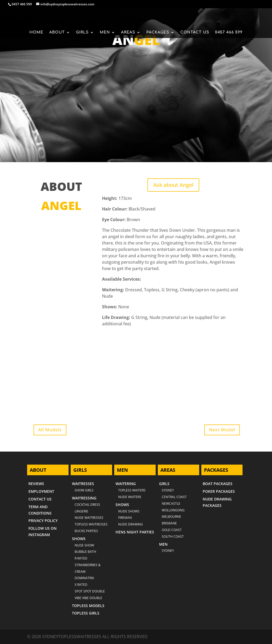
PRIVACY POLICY (43, 521)
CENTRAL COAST (174, 497)
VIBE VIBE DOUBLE (88, 598)
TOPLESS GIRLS (86, 613)
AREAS (128, 32)
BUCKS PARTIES (86, 531)
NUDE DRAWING (131, 524)
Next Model (222, 430)
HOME (37, 32)
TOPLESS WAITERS (132, 490)
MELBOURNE (171, 517)
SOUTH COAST (173, 536)
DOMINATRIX (84, 578)
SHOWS (79, 539)
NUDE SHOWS (129, 511)
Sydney (168, 490)
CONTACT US (195, 32)
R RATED (81, 558)
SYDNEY (168, 551)
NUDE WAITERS (130, 497)
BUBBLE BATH (85, 552)
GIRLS (82, 32)
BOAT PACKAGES (218, 484)
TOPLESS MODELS (88, 606)
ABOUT (57, 32)
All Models (50, 430)
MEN (105, 32)
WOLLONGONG (173, 510)
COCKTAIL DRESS (87, 505)
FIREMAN (125, 518)
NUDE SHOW (84, 545)
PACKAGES (158, 32)
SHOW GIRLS (84, 490)
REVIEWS (36, 484)
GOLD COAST (172, 530)
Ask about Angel (173, 185)
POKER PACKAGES (219, 491)
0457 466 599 (22, 4)
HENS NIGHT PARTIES (135, 532)
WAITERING (126, 484)
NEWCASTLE (171, 504)
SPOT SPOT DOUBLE (90, 591)
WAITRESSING (84, 498)
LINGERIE (81, 511)
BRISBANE (169, 523)
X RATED (81, 585)
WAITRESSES (83, 484)
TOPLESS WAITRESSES (91, 524)
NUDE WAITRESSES (89, 518)
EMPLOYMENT (41, 491)
